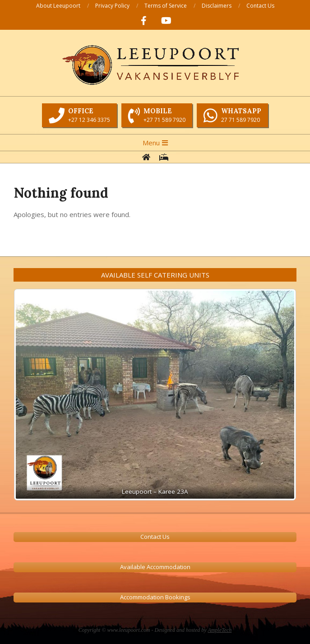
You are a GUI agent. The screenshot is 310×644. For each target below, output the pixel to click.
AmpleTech (220, 630)
